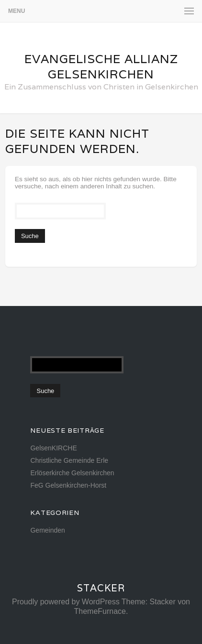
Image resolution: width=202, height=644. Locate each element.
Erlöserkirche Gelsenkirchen (72, 473)
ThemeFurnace (100, 611)
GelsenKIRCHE (53, 448)
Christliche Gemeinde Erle (69, 460)
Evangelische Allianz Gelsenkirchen (101, 66)
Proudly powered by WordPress (66, 602)
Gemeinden (47, 530)
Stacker (101, 588)
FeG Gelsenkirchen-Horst (68, 485)
